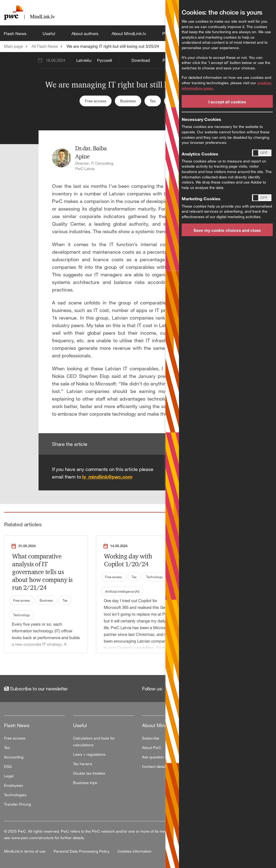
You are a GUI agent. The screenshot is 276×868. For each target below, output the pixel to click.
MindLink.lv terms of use (25, 851)
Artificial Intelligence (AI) (122, 591)
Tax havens (83, 764)
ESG (8, 766)
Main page (13, 46)
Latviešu (84, 60)
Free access (96, 101)
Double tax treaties (89, 773)
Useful (49, 33)
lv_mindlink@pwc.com (107, 477)
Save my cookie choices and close (227, 230)
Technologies (15, 795)
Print (167, 60)
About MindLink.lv (129, 33)
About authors (85, 33)
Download (141, 60)
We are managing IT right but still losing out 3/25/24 (113, 46)
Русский (105, 60)
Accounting (14, 757)
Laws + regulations (89, 754)
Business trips (85, 783)
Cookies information (134, 851)
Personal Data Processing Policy (82, 851)
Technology (22, 615)
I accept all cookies (227, 102)
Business (128, 101)
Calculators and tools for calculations (94, 741)
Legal (9, 776)
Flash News (16, 33)
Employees (13, 785)
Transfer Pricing (18, 804)
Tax (153, 101)
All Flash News (45, 46)
